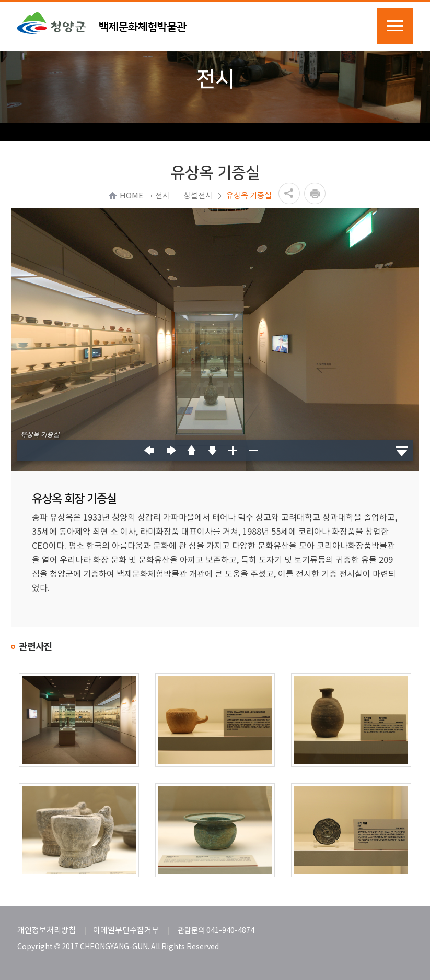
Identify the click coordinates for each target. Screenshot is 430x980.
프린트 (315, 193)
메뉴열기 (395, 26)
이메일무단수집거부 (126, 931)
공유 (289, 193)
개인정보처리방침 (47, 931)
